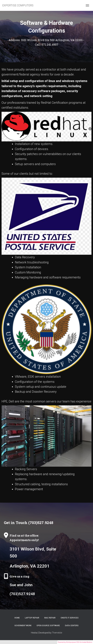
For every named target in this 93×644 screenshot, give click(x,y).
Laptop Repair (32, 618)
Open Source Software (48, 626)
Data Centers (72, 626)
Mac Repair (50, 618)
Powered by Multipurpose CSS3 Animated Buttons (75, 642)
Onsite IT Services (70, 618)
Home (17, 618)
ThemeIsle (57, 633)
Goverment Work (23, 626)
